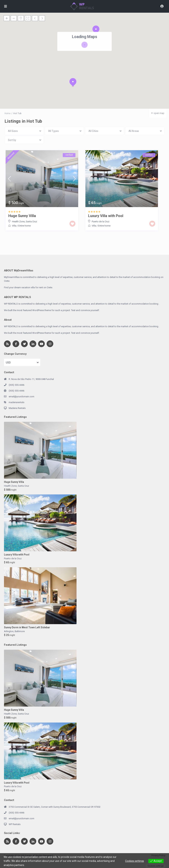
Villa (14, 226)
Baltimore (20, 631)
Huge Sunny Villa (22, 216)
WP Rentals (15, 824)
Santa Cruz (31, 221)
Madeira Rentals (17, 408)
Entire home (24, 226)
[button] (73, 82)
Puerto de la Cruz (101, 221)
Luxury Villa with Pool (106, 216)
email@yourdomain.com (21, 396)
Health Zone (18, 221)
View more (31, 865)
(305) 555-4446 (17, 385)
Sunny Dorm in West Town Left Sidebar (27, 627)
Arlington (9, 631)
